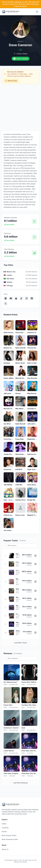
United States (22, 54)
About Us (5, 849)
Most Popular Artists (9, 835)
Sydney (9, 282)
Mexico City (11, 272)
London (9, 275)
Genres (4, 832)
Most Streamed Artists (10, 839)
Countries (5, 828)
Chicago (10, 286)
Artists (4, 824)
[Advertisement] (20, 107)
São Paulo (10, 279)
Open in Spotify (21, 59)
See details (9, 224)
